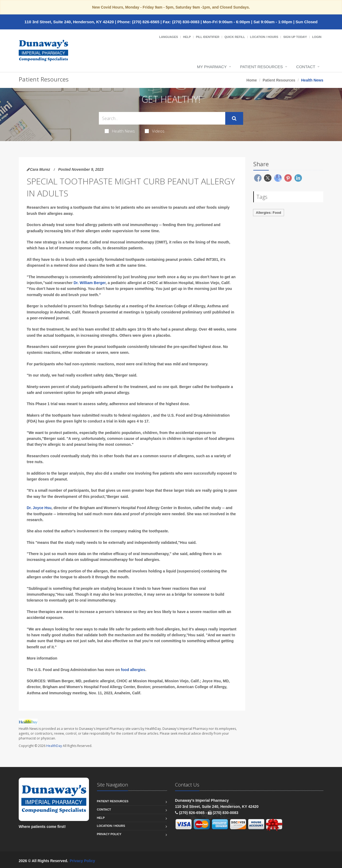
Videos (155, 131)
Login (317, 37)
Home (252, 80)
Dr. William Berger (90, 283)
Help (187, 37)
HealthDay (54, 746)
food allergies (133, 670)
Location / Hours (264, 37)
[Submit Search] (234, 118)
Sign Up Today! (295, 37)
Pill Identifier (208, 37)
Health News (120, 131)
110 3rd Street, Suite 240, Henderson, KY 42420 (69, 22)
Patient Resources (262, 67)
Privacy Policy (109, 834)
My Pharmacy (212, 67)
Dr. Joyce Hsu (39, 508)
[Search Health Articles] (162, 118)
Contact (306, 67)
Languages (169, 37)
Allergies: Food (269, 213)
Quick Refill (235, 37)
